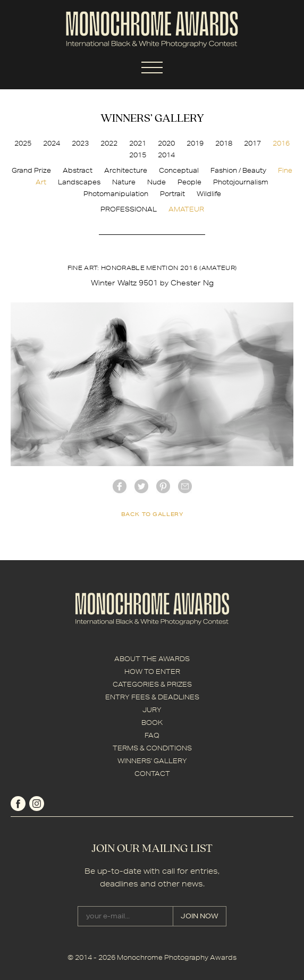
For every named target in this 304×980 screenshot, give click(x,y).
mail (185, 486)
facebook (120, 486)
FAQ (152, 735)
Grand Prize (31, 170)
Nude (157, 182)
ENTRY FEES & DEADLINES (152, 697)
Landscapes (79, 182)
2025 (23, 143)
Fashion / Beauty (238, 170)
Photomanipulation (116, 194)
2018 (224, 143)
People (189, 182)
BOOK (152, 723)
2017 (252, 143)
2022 (109, 143)
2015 (138, 155)
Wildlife (209, 194)
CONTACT (152, 774)
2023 (80, 143)
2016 (281, 143)
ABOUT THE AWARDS (152, 659)
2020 (166, 143)
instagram (37, 804)
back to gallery (152, 514)
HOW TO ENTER (152, 671)
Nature (124, 182)
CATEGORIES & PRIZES (152, 684)
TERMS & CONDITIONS (152, 748)
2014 (166, 155)
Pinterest (163, 486)
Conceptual (179, 170)
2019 (195, 143)
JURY (152, 710)
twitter (141, 486)
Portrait (172, 194)
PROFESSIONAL (129, 209)
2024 (52, 143)
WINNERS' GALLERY (152, 761)
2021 (138, 143)
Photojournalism (241, 182)
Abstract (78, 170)
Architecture (126, 170)
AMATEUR (186, 209)
